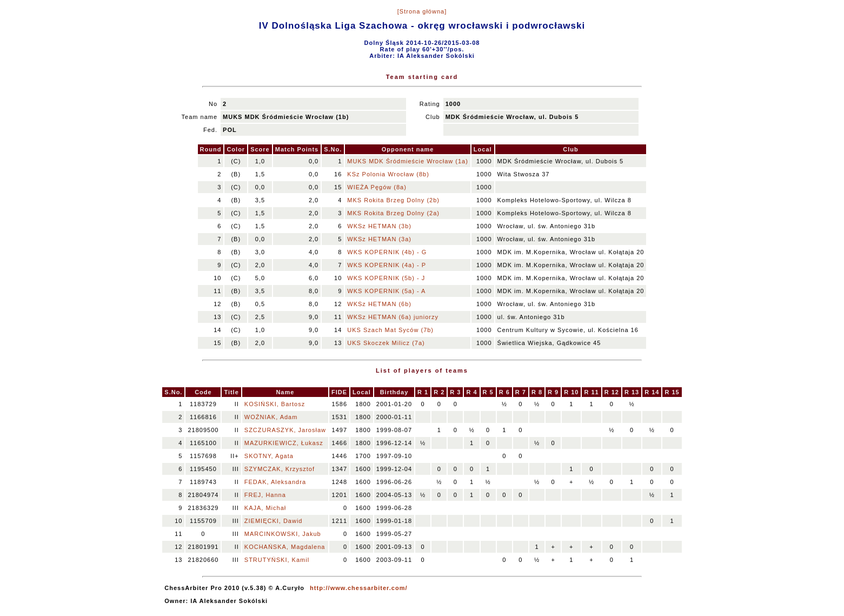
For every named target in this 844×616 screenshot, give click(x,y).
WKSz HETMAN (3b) (379, 226)
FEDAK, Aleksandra (275, 482)
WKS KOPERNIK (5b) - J (386, 278)
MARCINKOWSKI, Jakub (283, 534)
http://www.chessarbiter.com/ (358, 588)
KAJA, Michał (265, 508)
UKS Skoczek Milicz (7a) (386, 343)
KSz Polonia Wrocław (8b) (388, 174)
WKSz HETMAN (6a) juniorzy (393, 317)
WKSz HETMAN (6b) (379, 304)
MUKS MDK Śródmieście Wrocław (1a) (408, 161)
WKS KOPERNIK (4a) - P (387, 265)
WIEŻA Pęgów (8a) (377, 187)
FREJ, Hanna (265, 495)
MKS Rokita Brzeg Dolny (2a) (393, 213)
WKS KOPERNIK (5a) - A (386, 291)
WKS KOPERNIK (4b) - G (387, 252)
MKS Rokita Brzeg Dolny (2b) (393, 200)
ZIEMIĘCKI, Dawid (274, 521)
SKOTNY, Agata (269, 456)
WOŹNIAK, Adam (271, 417)
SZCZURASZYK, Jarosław (285, 430)
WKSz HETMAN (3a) (379, 239)
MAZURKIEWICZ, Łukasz (284, 443)
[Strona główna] (422, 11)
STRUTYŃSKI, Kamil (277, 560)
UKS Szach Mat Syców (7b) (390, 330)
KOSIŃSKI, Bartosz (275, 404)
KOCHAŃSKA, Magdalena (285, 547)
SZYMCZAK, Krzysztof (280, 469)
